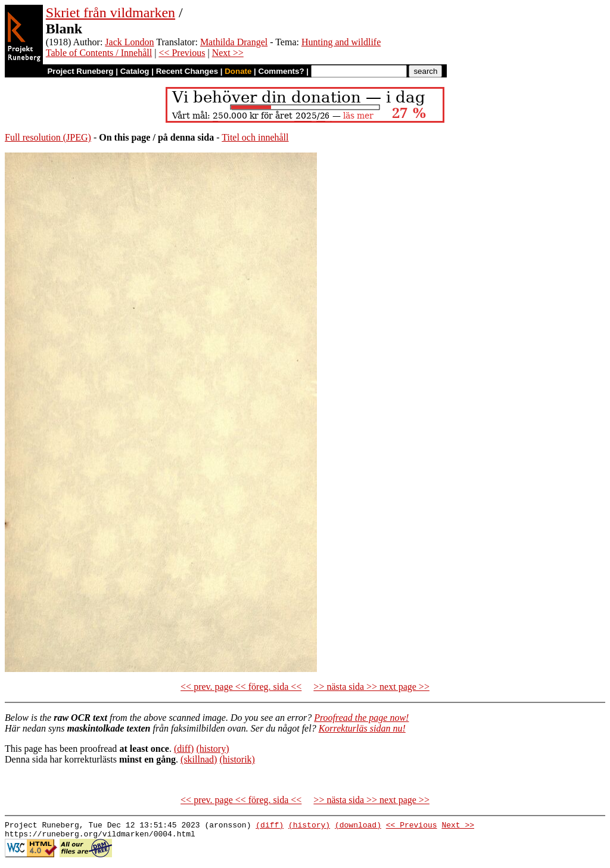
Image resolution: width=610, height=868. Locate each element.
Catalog (135, 71)
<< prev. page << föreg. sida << (241, 687)
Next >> (228, 53)
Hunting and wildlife (341, 42)
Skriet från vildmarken (111, 13)
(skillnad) (199, 759)
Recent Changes (187, 71)
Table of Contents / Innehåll (99, 53)
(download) (358, 826)
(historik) (237, 759)
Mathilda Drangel (234, 42)
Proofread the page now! (361, 718)
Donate (238, 71)
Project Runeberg (80, 71)
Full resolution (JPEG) (48, 137)
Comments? (281, 71)
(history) (212, 749)
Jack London (129, 42)
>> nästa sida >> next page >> (371, 687)
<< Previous (182, 53)
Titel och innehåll (255, 137)
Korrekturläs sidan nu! (362, 728)
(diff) (184, 749)
